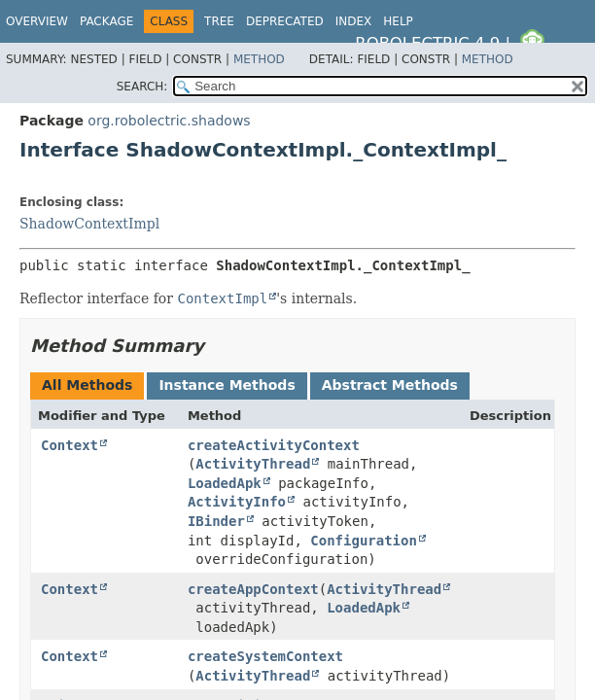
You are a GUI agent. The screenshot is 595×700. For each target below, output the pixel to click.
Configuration (364, 541)
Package (106, 21)
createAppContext (253, 589)
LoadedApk (225, 483)
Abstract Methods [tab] (390, 385)
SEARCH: (142, 87)
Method (259, 59)
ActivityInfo (237, 502)
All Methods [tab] (87, 385)
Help (398, 21)
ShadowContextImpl (89, 224)
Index (354, 21)
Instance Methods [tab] (227, 385)
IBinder (216, 521)
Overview (37, 21)
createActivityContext (274, 445)
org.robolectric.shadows (169, 121)
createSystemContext (265, 656)
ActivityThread (253, 464)
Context (70, 445)
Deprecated (285, 21)
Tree (219, 21)
